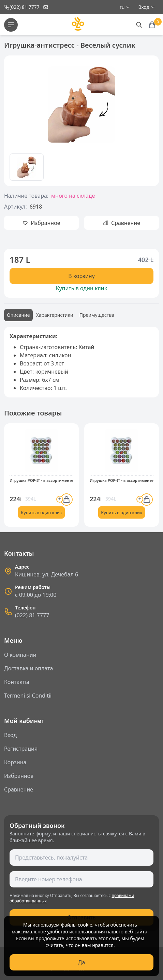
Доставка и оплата (28, 668)
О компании (20, 655)
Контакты (17, 682)
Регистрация (21, 749)
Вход (10, 735)
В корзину (81, 276)
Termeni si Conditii (28, 696)
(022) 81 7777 (32, 615)
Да (82, 962)
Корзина (15, 762)
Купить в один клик (81, 288)
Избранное (19, 776)
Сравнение (19, 789)
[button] (14, 478)
